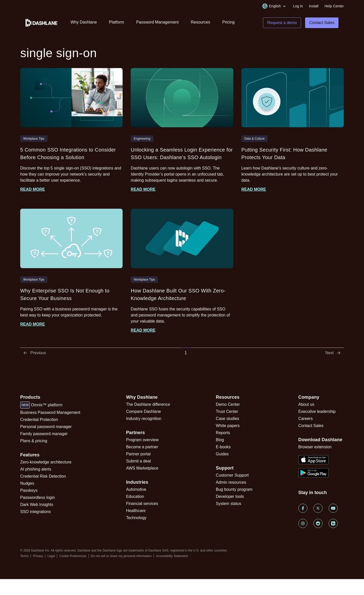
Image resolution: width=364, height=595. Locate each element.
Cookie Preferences (73, 556)
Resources (200, 22)
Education (135, 496)
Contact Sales (311, 426)
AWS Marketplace (142, 468)
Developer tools (230, 496)
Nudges (27, 483)
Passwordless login (38, 497)
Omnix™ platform (41, 405)
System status (229, 504)
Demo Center (228, 404)
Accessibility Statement (172, 556)
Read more (33, 189)
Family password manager (44, 434)
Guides (222, 454)
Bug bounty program (234, 489)
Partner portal (138, 454)
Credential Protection (39, 420)
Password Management (157, 22)
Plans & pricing (34, 441)
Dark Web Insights (37, 505)
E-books (223, 447)
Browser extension (315, 447)
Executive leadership (317, 411)
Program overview (142, 440)
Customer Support (232, 475)
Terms (24, 556)
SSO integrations (36, 512)
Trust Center (227, 411)
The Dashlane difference (148, 404)
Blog (220, 440)
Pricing (228, 22)
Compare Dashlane (144, 411)
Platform (117, 22)
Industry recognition (144, 419)
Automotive (136, 489)
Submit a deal (139, 461)
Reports (223, 433)
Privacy (38, 556)
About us (306, 404)
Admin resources (231, 482)
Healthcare (136, 511)
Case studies (228, 419)
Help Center (334, 6)
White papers (228, 426)
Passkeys (29, 490)
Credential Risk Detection (43, 476)
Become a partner (142, 447)
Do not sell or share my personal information (121, 556)
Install (314, 6)
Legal (51, 556)
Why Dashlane (84, 22)
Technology (136, 518)
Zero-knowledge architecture (46, 462)
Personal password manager (46, 427)
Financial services (142, 504)
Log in (298, 6)
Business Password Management (50, 412)
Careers (305, 419)
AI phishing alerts (36, 469)
